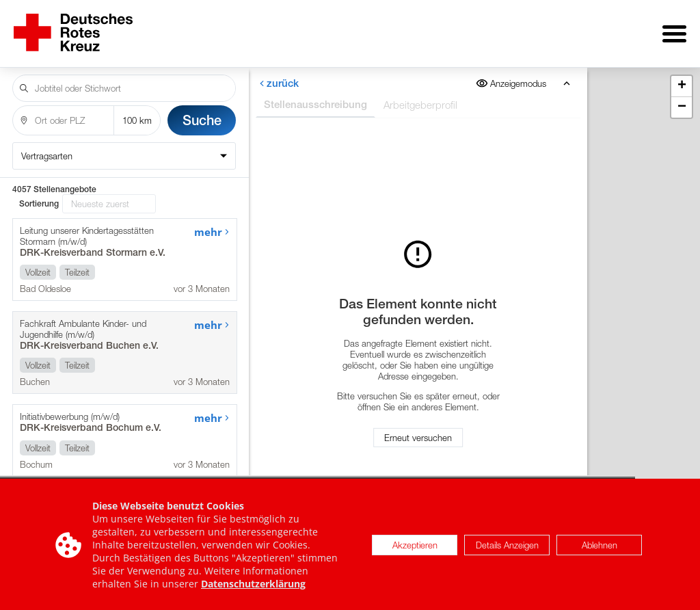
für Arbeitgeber (389, 29)
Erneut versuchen (418, 433)
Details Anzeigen (507, 549)
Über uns (294, 29)
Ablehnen (600, 549)
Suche (202, 110)
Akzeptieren (415, 549)
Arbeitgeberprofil (420, 95)
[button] (682, 77)
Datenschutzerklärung (253, 588)
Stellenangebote (196, 29)
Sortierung (39, 194)
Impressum (645, 29)
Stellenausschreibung (315, 95)
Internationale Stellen (523, 29)
